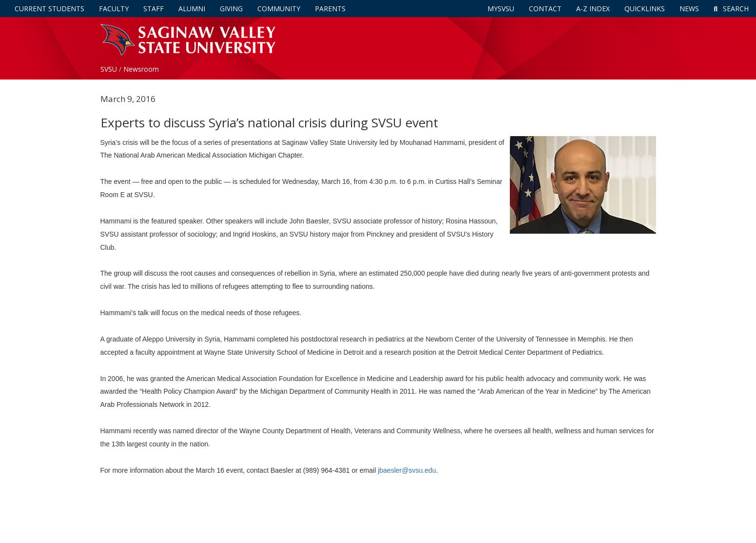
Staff (154, 9)
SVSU (109, 69)
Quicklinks (645, 9)
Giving (231, 9)
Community (279, 9)
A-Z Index (593, 9)
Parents (330, 9)
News (689, 9)
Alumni (192, 9)
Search (731, 9)
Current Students (49, 9)
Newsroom (141, 69)
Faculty (114, 9)
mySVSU (501, 9)
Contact (545, 9)
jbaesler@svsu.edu (407, 470)
